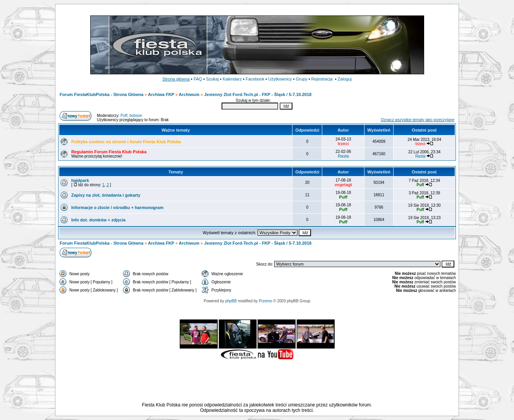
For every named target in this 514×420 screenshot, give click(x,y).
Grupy (302, 79)
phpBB (231, 301)
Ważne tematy (176, 130)
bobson (136, 116)
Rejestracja (322, 79)
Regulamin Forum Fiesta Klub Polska (109, 152)
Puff (124, 116)
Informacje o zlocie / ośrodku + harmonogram (117, 207)
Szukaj (212, 79)
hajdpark (80, 180)
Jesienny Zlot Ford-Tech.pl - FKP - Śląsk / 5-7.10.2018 (258, 94)
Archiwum (189, 94)
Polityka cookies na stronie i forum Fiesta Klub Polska (126, 142)
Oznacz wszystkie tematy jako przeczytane (418, 120)
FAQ (198, 79)
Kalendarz (232, 79)
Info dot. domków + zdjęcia (98, 220)
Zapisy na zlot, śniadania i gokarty (106, 195)
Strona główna (176, 79)
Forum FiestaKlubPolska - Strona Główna (101, 94)
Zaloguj (345, 79)
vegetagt (343, 185)
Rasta (343, 156)
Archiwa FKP (161, 94)
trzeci (343, 144)
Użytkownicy (280, 79)
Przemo (265, 301)
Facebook (255, 79)
